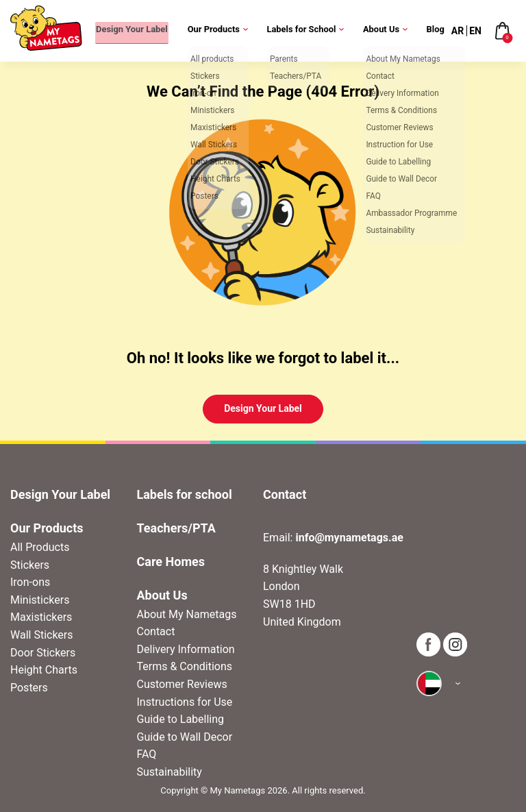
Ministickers (40, 600)
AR (458, 31)
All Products (40, 547)
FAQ (147, 754)
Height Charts (44, 670)
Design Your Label (120, 30)
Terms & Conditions (185, 666)
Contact (156, 631)
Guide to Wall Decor (185, 737)
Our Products (210, 30)
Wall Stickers (42, 635)
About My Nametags (187, 614)
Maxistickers (41, 617)
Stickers (30, 565)
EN (475, 31)
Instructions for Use (185, 702)
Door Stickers (43, 653)
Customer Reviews (182, 684)
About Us (382, 30)
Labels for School (300, 30)
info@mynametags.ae (349, 538)
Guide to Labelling (181, 719)
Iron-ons (30, 582)
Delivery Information (186, 649)
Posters (29, 688)
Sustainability (170, 772)
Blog (436, 30)
